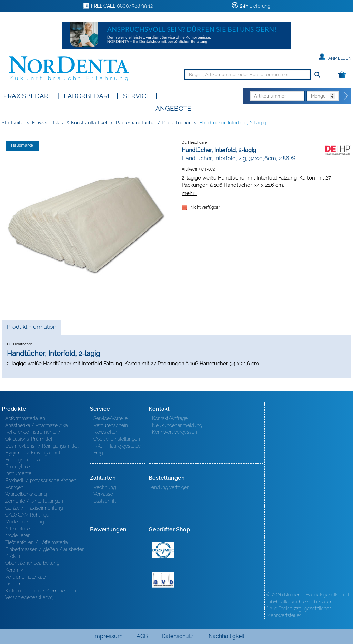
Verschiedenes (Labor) (29, 597)
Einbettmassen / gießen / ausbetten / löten (45, 553)
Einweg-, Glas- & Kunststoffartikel (70, 123)
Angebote (173, 108)
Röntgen (14, 487)
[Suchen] (317, 75)
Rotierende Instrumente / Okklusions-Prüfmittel (33, 436)
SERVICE (137, 95)
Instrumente (18, 473)
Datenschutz (178, 636)
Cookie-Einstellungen (117, 439)
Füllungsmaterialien (26, 460)
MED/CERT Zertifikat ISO (163, 550)
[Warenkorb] (344, 75)
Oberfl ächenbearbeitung (32, 563)
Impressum (108, 636)
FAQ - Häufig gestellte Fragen (117, 449)
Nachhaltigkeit (226, 636)
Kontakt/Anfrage (170, 418)
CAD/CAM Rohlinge (27, 515)
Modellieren (18, 535)
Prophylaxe (17, 467)
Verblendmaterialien (27, 577)
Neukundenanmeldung (177, 425)
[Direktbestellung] (346, 96)
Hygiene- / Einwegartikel (33, 453)
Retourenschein (111, 425)
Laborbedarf (88, 95)
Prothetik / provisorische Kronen (41, 480)
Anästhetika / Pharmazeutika (36, 425)
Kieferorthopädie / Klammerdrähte (43, 591)
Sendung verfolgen (169, 487)
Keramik (14, 570)
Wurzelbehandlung (26, 494)
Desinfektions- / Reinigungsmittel (42, 446)
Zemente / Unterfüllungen (34, 501)
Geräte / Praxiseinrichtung (34, 508)
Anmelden (335, 57)
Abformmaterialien (25, 418)
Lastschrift (105, 501)
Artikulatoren (19, 529)
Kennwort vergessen (175, 432)
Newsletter (105, 432)
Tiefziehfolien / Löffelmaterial (37, 542)
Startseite (13, 123)
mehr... (189, 193)
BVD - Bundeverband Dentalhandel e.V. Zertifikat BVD (163, 580)
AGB (142, 636)
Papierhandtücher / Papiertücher (153, 123)
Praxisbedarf (28, 95)
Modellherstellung (24, 522)
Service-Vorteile (110, 418)
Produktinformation (31, 329)
